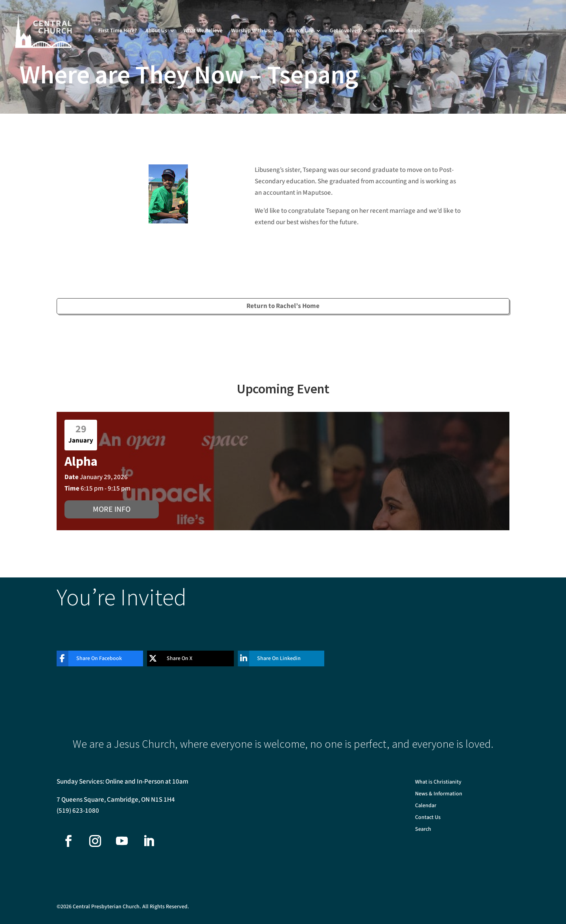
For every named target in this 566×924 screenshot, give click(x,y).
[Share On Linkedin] (275, 658)
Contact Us (428, 818)
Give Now (388, 31)
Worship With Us (251, 31)
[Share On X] (184, 658)
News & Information (439, 794)
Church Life (300, 31)
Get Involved (345, 31)
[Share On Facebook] (94, 658)
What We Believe (203, 31)
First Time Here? (118, 31)
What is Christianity (438, 783)
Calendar (426, 806)
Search (416, 31)
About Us (156, 31)
